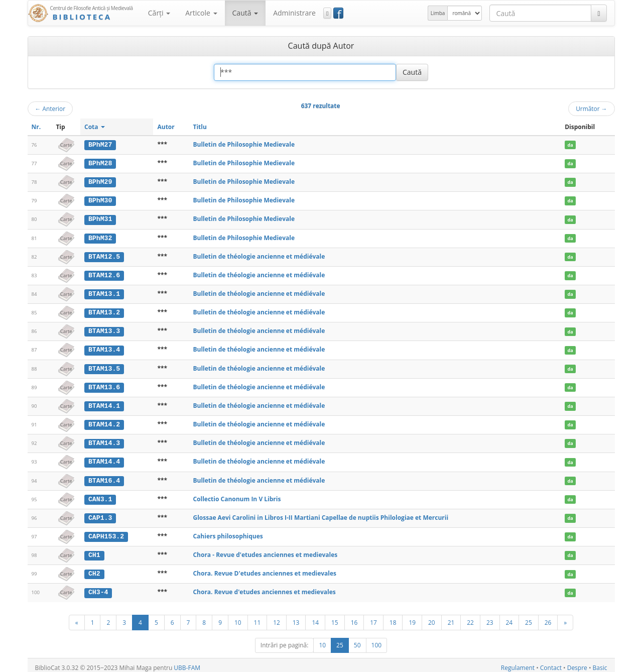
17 (373, 617)
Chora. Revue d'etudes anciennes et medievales (264, 587)
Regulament (518, 663)
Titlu (200, 127)
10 (238, 617)
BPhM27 (100, 145)
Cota (95, 127)
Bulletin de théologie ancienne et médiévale (259, 255)
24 (509, 617)
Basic (600, 663)
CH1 (94, 551)
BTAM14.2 (104, 421)
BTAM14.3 (104, 440)
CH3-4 (98, 588)
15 (335, 617)
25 (529, 617)
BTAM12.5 (104, 255)
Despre (577, 663)
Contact (551, 663)
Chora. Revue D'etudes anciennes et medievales (265, 569)
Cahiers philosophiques (228, 532)
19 (412, 617)
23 (490, 617)
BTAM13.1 (104, 292)
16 (354, 617)
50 (357, 640)
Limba (438, 13)
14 (315, 617)
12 (277, 617)
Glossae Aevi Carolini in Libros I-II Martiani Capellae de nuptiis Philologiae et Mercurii (320, 514)
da (570, 145)
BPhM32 (100, 237)
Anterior (50, 108)
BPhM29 (100, 181)
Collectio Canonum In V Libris (237, 495)
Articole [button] (201, 13)
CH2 (94, 570)
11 (258, 617)
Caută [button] (245, 13)
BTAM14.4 (104, 459)
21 (451, 617)
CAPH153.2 (106, 532)
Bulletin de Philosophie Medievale (244, 144)
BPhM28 (100, 163)
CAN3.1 (100, 496)
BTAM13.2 (104, 311)
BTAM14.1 (104, 403)
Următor (591, 108)
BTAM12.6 (104, 274)
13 (296, 617)
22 (470, 617)
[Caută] (599, 13)
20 (432, 617)
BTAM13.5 (104, 366)
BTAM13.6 (104, 385)
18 (393, 617)
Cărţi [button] (159, 13)
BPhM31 (100, 218)
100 (377, 640)
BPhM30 (100, 200)
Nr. (36, 127)
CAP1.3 (100, 514)
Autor (166, 127)
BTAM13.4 (104, 348)
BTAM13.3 (104, 329)
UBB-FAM (187, 663)
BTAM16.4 (104, 477)
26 (548, 617)
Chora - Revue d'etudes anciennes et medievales (265, 551)
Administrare (294, 13)
